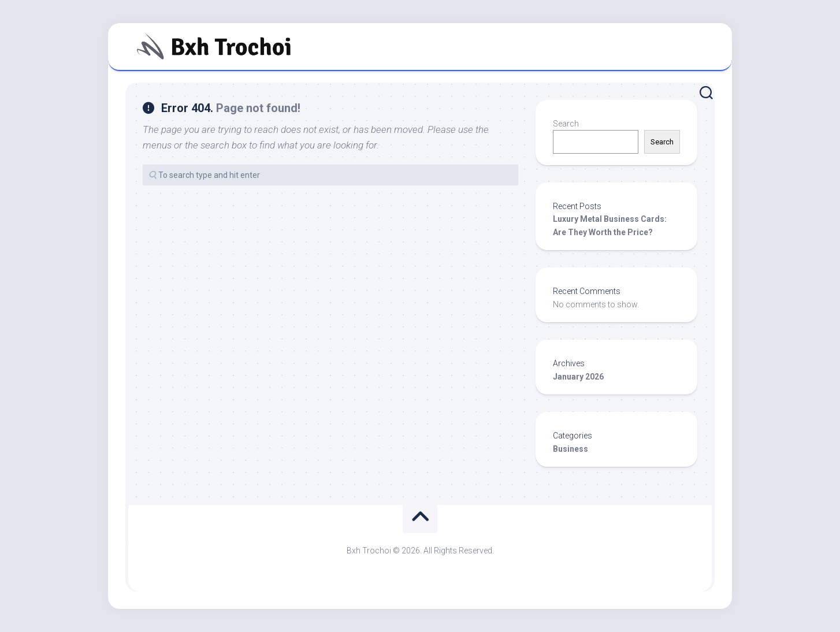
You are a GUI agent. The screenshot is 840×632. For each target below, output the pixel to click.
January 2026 (578, 377)
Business (570, 449)
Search (566, 124)
